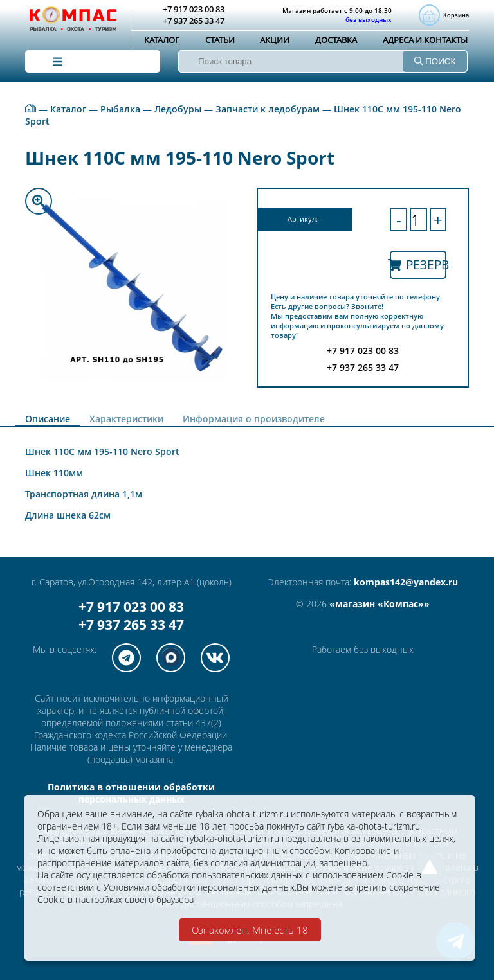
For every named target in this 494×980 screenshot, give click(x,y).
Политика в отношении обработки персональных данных (131, 793)
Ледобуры (178, 109)
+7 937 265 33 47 (131, 625)
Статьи (220, 40)
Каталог (162, 40)
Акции (275, 40)
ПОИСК (435, 61)
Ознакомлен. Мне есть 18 (250, 930)
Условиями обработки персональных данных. (200, 887)
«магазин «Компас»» (380, 604)
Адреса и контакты (425, 40)
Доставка (336, 40)
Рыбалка (120, 109)
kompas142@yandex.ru (406, 582)
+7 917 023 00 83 (131, 607)
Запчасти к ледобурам (268, 109)
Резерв (418, 264)
